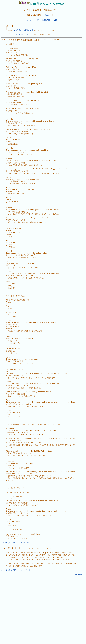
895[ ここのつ (21, 41)
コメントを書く (7, 607)
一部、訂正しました (22, 35)
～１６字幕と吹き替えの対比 (23, 31)
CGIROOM (78, 641)
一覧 (37, 20)
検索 (55, 20)
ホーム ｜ (30, 20)
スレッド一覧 (25, 607)
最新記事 (46, 20)
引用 (15, 607)
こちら (46, 15)
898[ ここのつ (17, 613)
